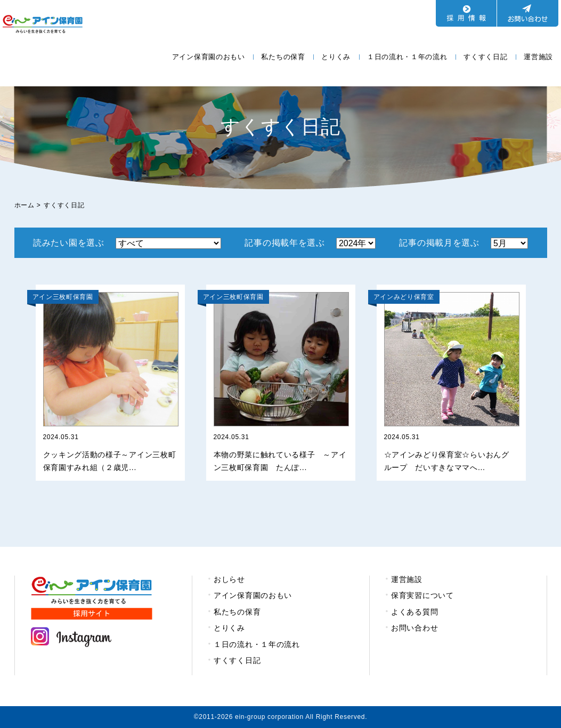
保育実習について (422, 595)
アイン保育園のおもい (209, 57)
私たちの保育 (283, 57)
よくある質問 (414, 612)
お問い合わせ (414, 628)
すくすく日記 (485, 57)
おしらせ (229, 579)
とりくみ (336, 57)
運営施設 (538, 57)
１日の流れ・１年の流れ (407, 57)
